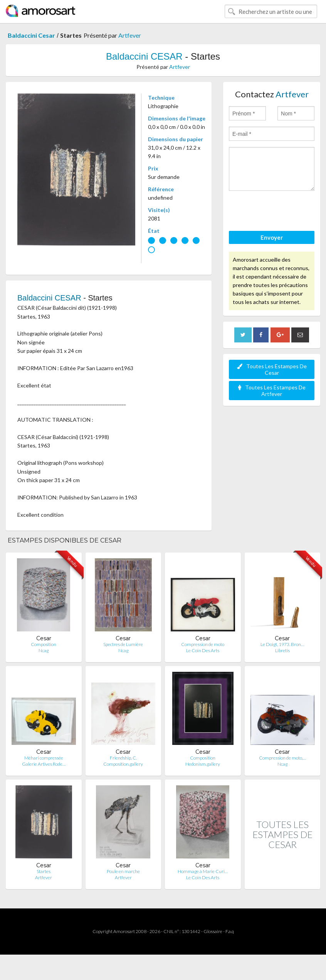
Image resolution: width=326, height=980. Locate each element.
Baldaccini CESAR (144, 56)
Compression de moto (203, 644)
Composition (44, 644)
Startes (44, 871)
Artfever (130, 35)
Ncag (44, 650)
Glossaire (213, 931)
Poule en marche (123, 871)
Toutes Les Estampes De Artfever (272, 391)
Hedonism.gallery (203, 764)
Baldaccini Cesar (31, 35)
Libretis (282, 650)
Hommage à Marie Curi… (203, 871)
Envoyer (272, 237)
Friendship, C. (123, 758)
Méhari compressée (44, 758)
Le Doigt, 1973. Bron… (282, 644)
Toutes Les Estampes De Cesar (272, 369)
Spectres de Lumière (123, 644)
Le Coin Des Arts (203, 650)
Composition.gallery (123, 764)
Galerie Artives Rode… (44, 764)
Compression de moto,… (282, 758)
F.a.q (230, 931)
